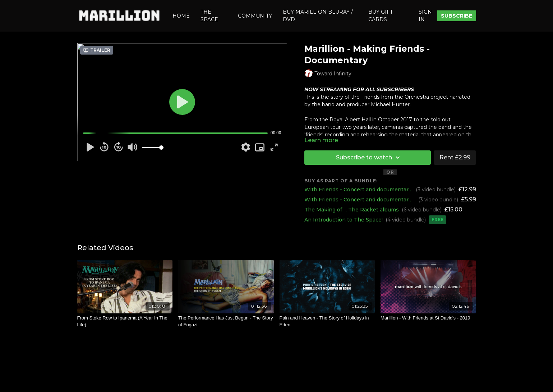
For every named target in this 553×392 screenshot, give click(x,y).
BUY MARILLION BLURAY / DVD (318, 16)
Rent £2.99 (455, 157)
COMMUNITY (255, 16)
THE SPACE (209, 16)
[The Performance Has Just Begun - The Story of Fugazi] (226, 321)
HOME (181, 16)
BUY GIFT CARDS (381, 16)
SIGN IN (425, 16)
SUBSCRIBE (457, 16)
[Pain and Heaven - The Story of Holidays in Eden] (327, 321)
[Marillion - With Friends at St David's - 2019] (428, 318)
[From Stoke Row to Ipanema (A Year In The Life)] (125, 321)
